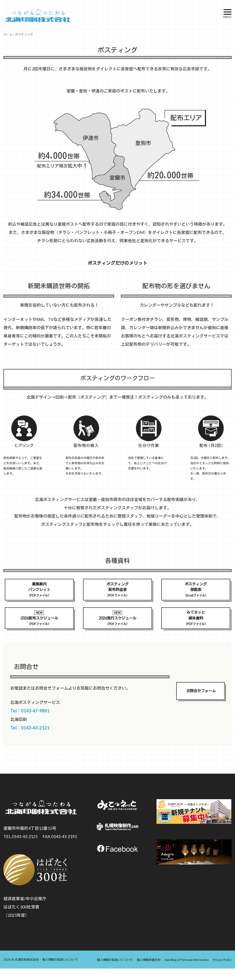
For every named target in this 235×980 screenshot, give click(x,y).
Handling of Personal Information (187, 971)
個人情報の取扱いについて (60, 971)
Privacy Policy (222, 971)
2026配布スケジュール (39, 621)
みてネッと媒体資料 (196, 621)
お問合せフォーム (201, 699)
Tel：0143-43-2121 (38, 737)
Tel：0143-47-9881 (38, 717)
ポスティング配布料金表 (117, 590)
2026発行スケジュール (117, 621)
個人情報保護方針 (149, 971)
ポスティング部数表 (196, 590)
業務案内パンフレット (39, 590)
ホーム (8, 34)
